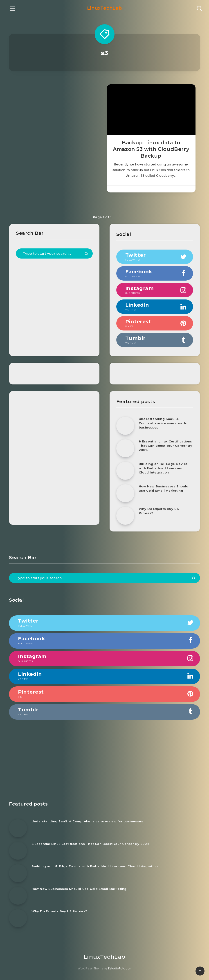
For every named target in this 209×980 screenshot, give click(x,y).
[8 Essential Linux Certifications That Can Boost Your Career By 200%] (125, 448)
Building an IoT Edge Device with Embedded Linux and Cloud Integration (163, 468)
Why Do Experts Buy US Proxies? (159, 511)
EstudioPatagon (120, 968)
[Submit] (86, 254)
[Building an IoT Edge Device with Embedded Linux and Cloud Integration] (125, 471)
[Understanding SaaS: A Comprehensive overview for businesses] (125, 426)
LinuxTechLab (104, 8)
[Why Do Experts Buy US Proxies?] (125, 516)
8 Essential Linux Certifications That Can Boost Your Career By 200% (165, 446)
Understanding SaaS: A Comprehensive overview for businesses (164, 423)
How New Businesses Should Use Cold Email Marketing (164, 488)
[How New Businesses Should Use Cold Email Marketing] (125, 493)
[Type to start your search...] (54, 253)
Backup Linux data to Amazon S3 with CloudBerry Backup (151, 149)
